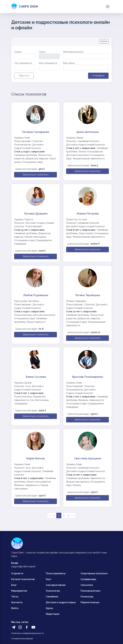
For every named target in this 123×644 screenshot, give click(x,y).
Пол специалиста (23, 63)
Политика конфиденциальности (28, 633)
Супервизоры (88, 579)
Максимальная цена (73, 52)
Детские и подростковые (61, 602)
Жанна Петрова (88, 213)
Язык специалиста (48, 63)
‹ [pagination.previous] (50, 515)
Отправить (98, 76)
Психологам (53, 591)
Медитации (53, 614)
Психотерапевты (56, 573)
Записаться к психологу (36, 175)
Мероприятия (19, 591)
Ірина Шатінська (87, 132)
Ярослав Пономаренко (87, 377)
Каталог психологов (23, 579)
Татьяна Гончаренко (36, 132)
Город (42, 52)
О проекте (17, 573)
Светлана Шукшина (88, 458)
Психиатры (87, 597)
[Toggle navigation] (108, 7)
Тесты (15, 597)
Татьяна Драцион (36, 213)
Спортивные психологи (94, 573)
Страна (18, 52)
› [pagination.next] (73, 515)
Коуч (49, 579)
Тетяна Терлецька (87, 295)
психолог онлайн (35, 553)
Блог (14, 585)
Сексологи (87, 585)
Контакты (17, 602)
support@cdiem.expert (23, 567)
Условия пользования (22, 639)
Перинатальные (90, 602)
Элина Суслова (36, 377)
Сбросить (24, 76)
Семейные (52, 597)
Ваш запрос (69, 63)
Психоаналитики (90, 591)
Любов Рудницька (36, 295)
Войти (15, 608)
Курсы (49, 608)
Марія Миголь (36, 458)
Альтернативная (56, 585)
